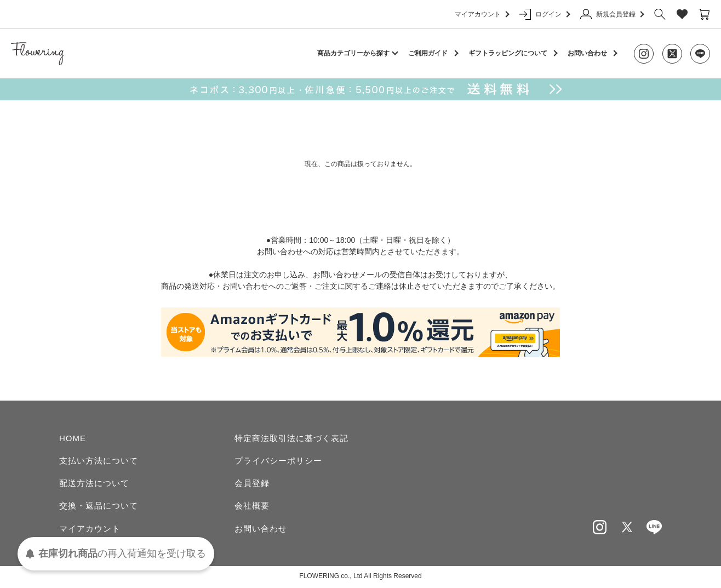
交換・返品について (99, 507)
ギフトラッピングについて (508, 53)
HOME (73, 438)
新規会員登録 (612, 14)
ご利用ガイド (428, 53)
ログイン (544, 14)
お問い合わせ (587, 53)
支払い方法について (99, 461)
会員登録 (252, 484)
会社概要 (252, 507)
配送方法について (94, 484)
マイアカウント (482, 14)
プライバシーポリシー (278, 461)
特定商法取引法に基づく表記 (291, 438)
